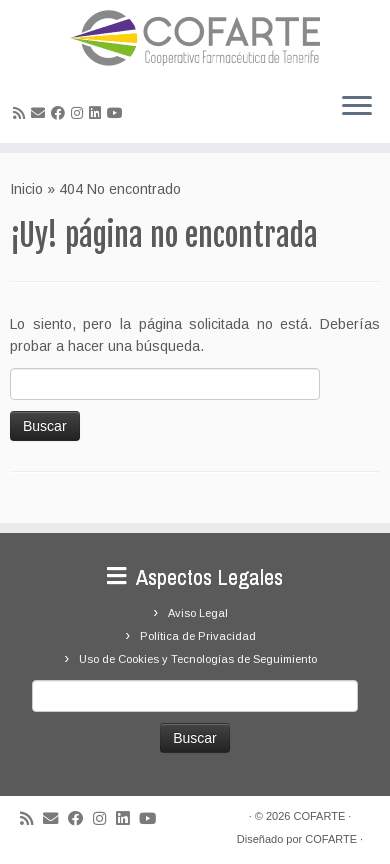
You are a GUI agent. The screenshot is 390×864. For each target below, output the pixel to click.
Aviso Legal (198, 613)
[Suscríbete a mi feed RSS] (22, 113)
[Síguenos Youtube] (118, 113)
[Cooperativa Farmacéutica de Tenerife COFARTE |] (195, 38)
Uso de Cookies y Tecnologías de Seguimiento (198, 659)
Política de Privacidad (198, 636)
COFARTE (319, 816)
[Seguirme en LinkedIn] (98, 113)
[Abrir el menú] (357, 107)
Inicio (26, 189)
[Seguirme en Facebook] (61, 113)
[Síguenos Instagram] (80, 113)
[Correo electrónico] (41, 113)
